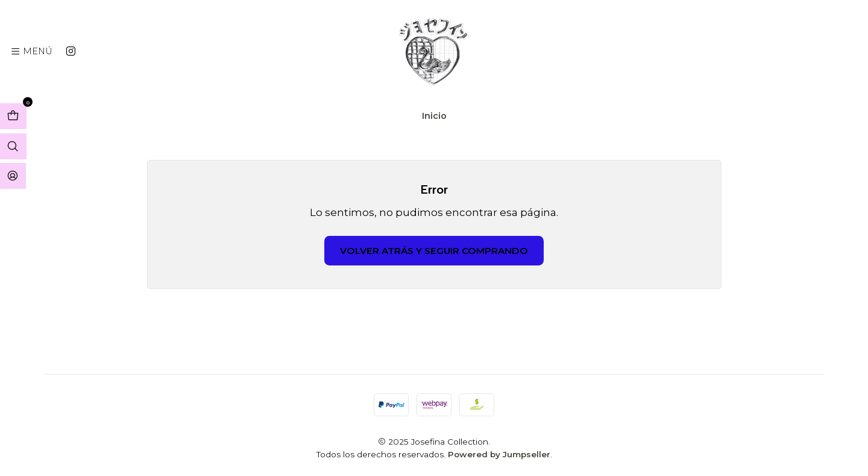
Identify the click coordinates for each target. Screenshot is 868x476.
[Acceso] (13, 176)
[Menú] (32, 51)
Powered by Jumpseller (499, 454)
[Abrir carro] (13, 116)
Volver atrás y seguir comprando (434, 251)
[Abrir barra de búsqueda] (13, 146)
